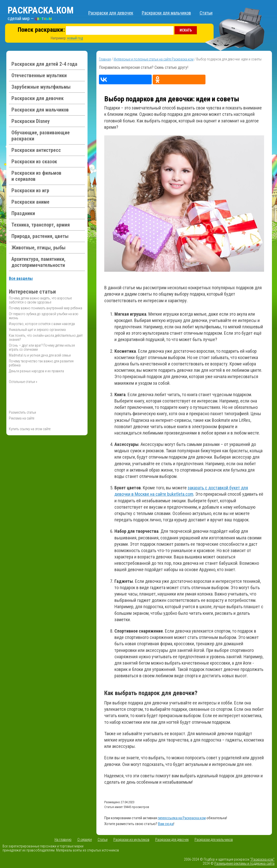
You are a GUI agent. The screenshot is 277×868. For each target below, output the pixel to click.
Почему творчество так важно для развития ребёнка (41, 363)
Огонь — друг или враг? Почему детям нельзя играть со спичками (42, 347)
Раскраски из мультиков (131, 840)
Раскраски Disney (31, 121)
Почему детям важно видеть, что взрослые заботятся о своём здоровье (40, 300)
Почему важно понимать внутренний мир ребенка (46, 308)
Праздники (23, 213)
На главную (63, 840)
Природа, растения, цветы (40, 236)
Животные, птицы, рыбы (38, 248)
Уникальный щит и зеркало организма (37, 330)
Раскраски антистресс (36, 150)
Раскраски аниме (30, 202)
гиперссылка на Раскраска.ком (182, 818)
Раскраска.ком (41, 10)
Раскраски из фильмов (36, 176)
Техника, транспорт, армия (41, 225)
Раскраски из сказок (34, 162)
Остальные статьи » (23, 382)
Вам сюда (166, 824)
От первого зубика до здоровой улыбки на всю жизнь (44, 316)
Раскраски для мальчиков (166, 13)
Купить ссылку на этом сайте (30, 429)
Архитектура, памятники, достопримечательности (38, 262)
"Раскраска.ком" (262, 859)
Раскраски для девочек (111, 13)
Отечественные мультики (39, 75)
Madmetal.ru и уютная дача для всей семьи (40, 355)
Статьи (206, 13)
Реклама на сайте (22, 418)
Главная (105, 59)
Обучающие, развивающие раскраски (41, 136)
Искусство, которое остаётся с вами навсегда (42, 324)
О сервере (85, 840)
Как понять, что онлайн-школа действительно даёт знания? (46, 337)
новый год (75, 38)
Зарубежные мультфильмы (41, 87)
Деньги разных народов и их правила (36, 371)
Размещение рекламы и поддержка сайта (244, 863)
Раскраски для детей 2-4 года (44, 64)
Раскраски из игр (30, 190)
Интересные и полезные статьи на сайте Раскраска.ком (154, 59)
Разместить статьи (22, 412)
